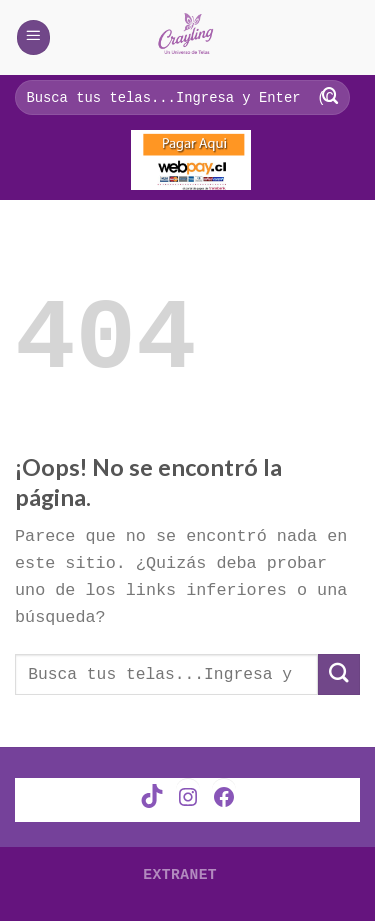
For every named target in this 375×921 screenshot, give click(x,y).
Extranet (180, 872)
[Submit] (339, 674)
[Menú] (34, 37)
